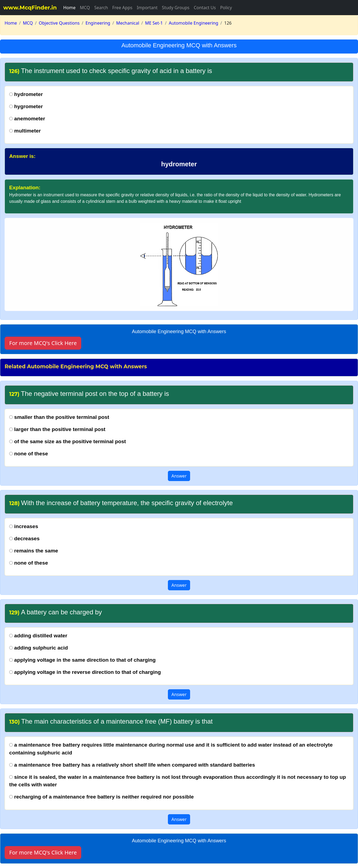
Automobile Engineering (193, 23)
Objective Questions (59, 23)
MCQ (85, 8)
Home (70, 8)
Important (147, 8)
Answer (179, 476)
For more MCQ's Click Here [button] (43, 343)
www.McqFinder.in (30, 8)
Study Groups (176, 8)
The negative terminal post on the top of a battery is (89, 394)
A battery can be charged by (56, 612)
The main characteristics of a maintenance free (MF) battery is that (111, 721)
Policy (226, 8)
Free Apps (122, 8)
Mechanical (128, 23)
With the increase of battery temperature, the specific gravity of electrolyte (121, 503)
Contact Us (205, 8)
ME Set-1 (154, 23)
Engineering (98, 23)
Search (101, 8)
